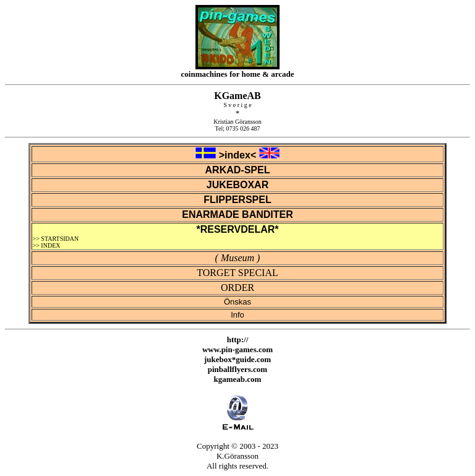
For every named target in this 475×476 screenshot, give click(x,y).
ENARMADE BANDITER (237, 214)
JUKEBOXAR (237, 185)
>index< (237, 155)
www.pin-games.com (237, 349)
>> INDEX (47, 245)
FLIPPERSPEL (237, 200)
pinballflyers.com (237, 369)
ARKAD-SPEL (238, 170)
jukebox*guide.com (237, 359)
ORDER (237, 288)
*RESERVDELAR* (237, 229)
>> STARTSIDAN (56, 239)
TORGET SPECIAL (237, 273)
